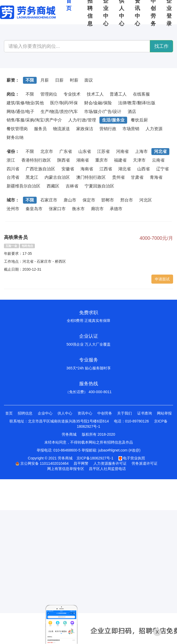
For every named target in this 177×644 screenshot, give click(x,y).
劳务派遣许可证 (145, 463)
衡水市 (78, 209)
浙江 (11, 160)
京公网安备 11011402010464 (42, 463)
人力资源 (154, 129)
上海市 (141, 151)
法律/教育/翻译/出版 (137, 103)
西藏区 (53, 186)
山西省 (143, 169)
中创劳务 (105, 413)
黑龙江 (32, 177)
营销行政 (108, 129)
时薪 (74, 80)
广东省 (66, 151)
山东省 (85, 151)
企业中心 (45, 413)
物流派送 (61, 129)
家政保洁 (85, 129)
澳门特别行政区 (91, 177)
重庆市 (102, 160)
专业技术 (72, 94)
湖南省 (83, 160)
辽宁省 (162, 169)
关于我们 (125, 413)
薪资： (13, 80)
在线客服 (141, 94)
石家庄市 (49, 200)
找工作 (161, 46)
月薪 (45, 80)
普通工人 (118, 94)
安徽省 (68, 169)
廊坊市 (97, 209)
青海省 (156, 177)
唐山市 (70, 200)
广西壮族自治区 (40, 169)
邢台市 (127, 200)
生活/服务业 (113, 120)
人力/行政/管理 (82, 120)
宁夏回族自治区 (99, 186)
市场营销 (131, 129)
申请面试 (162, 279)
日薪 (59, 80)
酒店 (132, 112)
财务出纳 (15, 137)
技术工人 (95, 94)
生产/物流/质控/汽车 (59, 112)
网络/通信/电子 (20, 112)
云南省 (158, 160)
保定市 (89, 200)
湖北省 (125, 169)
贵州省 (118, 177)
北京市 (47, 151)
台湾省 (13, 177)
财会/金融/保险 (98, 103)
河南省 (122, 151)
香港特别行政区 (36, 160)
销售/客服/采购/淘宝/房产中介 (34, 120)
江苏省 (103, 151)
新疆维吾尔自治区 (23, 186)
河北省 (160, 151)
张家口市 (57, 209)
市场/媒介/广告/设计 (103, 112)
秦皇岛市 (34, 209)
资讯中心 (85, 413)
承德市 (116, 209)
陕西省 (64, 160)
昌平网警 (81, 463)
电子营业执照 (132, 458)
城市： (13, 200)
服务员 (40, 129)
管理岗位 (49, 94)
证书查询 (145, 413)
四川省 (13, 169)
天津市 (139, 160)
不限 (30, 80)
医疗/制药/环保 (64, 103)
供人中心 (65, 413)
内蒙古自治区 (57, 177)
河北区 (146, 200)
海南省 (87, 169)
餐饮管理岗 (17, 129)
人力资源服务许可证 (110, 463)
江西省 (106, 169)
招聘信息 (25, 413)
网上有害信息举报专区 (66, 469)
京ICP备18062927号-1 (95, 458)
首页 (9, 413)
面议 (89, 80)
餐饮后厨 (139, 120)
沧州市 (13, 209)
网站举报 (164, 413)
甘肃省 (137, 177)
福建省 (120, 160)
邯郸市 (108, 200)
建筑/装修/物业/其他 (25, 103)
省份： (13, 151)
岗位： (13, 94)
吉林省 (72, 186)
